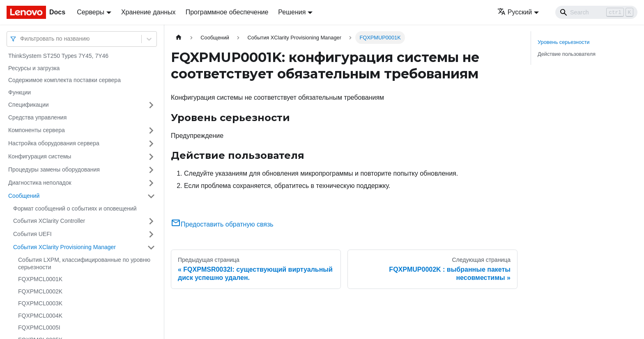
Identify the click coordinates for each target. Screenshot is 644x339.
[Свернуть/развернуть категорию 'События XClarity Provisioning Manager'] (151, 247)
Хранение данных (148, 12)
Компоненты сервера (37, 130)
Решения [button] (292, 12)
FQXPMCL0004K (40, 316)
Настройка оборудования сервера (54, 143)
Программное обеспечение (227, 12)
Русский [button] (515, 12)
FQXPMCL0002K (40, 291)
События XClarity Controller (49, 221)
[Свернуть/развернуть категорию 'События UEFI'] (151, 234)
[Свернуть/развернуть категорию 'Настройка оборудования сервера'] (151, 144)
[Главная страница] (179, 38)
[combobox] (21, 39)
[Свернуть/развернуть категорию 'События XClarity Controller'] (151, 221)
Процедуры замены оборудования (54, 169)
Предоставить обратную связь (222, 224)
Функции (20, 92)
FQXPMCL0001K (40, 279)
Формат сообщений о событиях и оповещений (75, 208)
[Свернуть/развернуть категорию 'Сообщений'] (151, 196)
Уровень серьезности (563, 42)
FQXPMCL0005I (39, 328)
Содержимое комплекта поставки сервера (64, 80)
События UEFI (32, 234)
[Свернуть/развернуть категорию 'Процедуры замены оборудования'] (151, 170)
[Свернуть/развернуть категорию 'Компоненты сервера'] (151, 131)
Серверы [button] (91, 12)
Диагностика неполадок (40, 183)
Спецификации (29, 105)
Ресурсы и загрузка (34, 68)
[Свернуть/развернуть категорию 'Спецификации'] (151, 105)
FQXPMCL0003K (40, 303)
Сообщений (24, 196)
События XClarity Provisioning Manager (64, 247)
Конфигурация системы (40, 156)
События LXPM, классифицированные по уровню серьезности (84, 263)
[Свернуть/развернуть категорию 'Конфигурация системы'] (151, 157)
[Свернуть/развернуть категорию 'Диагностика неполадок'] (151, 183)
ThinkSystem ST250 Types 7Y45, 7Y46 (58, 56)
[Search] (596, 12)
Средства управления (37, 117)
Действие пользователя (567, 54)
